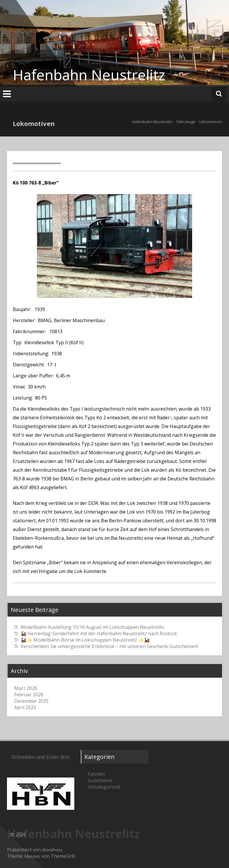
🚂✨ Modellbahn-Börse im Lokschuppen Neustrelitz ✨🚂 (85, 640)
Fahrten (97, 774)
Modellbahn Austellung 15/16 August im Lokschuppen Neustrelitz (92, 627)
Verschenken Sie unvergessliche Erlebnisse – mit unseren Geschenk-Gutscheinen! (109, 646)
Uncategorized (104, 787)
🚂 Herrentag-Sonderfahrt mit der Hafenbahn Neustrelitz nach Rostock (99, 633)
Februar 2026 (29, 695)
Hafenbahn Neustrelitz (89, 75)
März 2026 (26, 688)
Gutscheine (100, 780)
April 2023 (25, 707)
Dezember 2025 (31, 701)
